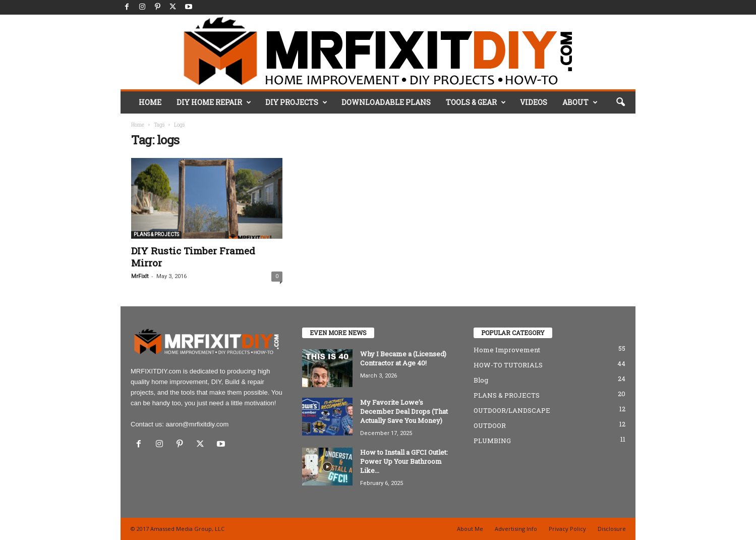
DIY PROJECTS (296, 102)
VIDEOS (534, 102)
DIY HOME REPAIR (214, 102)
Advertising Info (516, 529)
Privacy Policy (567, 529)
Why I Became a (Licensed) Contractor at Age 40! (403, 358)
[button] (620, 102)
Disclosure (612, 529)
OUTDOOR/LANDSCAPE (512, 410)
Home (138, 125)
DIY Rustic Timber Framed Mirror (193, 257)
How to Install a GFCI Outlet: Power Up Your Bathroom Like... (404, 461)
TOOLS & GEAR (476, 102)
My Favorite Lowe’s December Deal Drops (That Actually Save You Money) (404, 411)
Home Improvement (507, 350)
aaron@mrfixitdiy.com (197, 424)
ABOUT (580, 102)
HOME (150, 102)
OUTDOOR (490, 425)
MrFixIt (140, 276)
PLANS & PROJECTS (156, 234)
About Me (470, 529)
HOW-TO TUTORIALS (508, 365)
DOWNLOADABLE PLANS (386, 102)
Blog (481, 380)
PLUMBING (492, 441)
